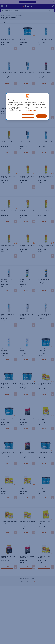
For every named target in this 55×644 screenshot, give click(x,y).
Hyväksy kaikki (42, 116)
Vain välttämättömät (28, 116)
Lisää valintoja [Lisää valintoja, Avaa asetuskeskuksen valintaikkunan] (12, 116)
